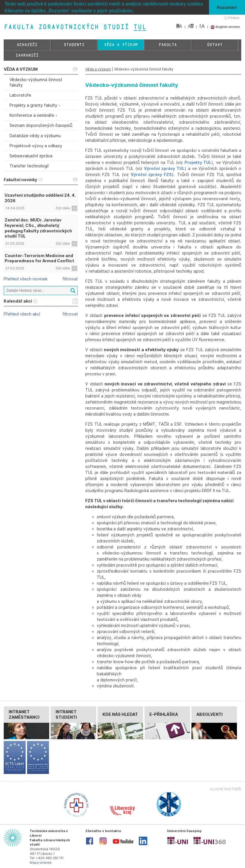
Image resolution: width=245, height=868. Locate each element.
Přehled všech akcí (22, 314)
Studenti (74, 45)
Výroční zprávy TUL (164, 168)
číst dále (63, 208)
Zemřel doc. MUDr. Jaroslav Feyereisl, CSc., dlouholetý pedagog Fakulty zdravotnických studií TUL (38, 228)
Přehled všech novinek (26, 279)
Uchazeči (27, 45)
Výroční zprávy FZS (151, 174)
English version (225, 27)
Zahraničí (27, 55)
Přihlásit (233, 18)
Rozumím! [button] (227, 7)
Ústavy (215, 45)
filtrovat (70, 279)
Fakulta (168, 45)
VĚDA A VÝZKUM (21, 69)
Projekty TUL (198, 162)
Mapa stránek (41, 863)
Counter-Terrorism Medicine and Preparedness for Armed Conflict (39, 258)
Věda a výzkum (121, 45)
